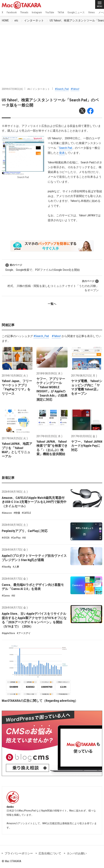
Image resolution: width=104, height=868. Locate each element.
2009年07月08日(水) (12, 89)
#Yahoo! (75, 89)
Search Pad (66, 148)
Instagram (37, 12)
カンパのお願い (77, 853)
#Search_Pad (62, 89)
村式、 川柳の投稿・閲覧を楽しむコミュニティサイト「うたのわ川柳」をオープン (53, 286)
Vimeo (92, 12)
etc (16, 20)
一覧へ (52, 304)
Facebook (12, 12)
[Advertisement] (52, 52)
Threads (24, 12)
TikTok (61, 12)
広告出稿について (50, 853)
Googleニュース (76, 12)
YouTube (50, 12)
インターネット (34, 20)
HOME (5, 20)
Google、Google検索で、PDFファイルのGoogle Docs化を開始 (43, 267)
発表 (62, 153)
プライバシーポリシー (19, 853)
